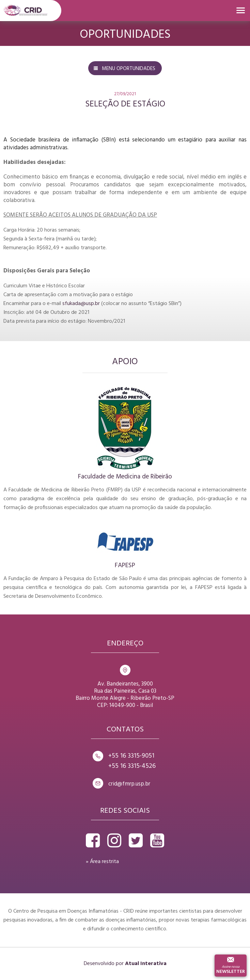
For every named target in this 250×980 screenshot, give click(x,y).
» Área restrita (102, 862)
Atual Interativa (146, 964)
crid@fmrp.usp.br (129, 784)
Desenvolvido (99, 964)
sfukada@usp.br (81, 304)
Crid (26, 11)
